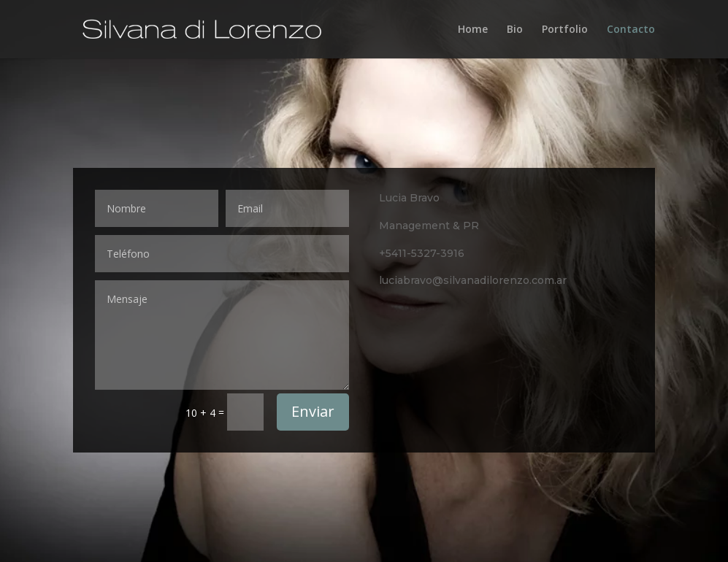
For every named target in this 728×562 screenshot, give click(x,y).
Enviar (313, 411)
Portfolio (565, 30)
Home (473, 30)
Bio (515, 30)
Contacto (631, 30)
